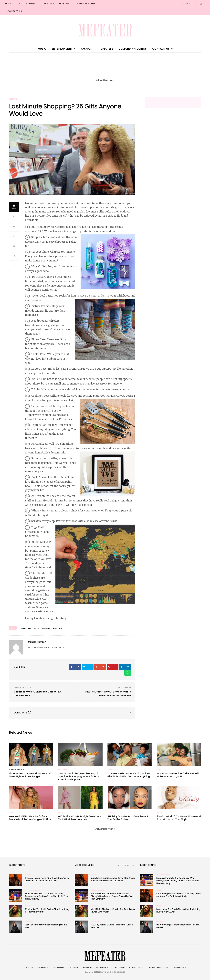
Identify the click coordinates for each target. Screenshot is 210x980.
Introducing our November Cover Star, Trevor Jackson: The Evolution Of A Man (47, 879)
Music (9, 4)
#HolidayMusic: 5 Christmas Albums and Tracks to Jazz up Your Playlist (179, 818)
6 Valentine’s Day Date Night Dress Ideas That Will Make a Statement (80, 818)
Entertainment (26, 4)
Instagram (58, 967)
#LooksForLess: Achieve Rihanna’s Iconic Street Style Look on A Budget (31, 775)
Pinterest (73, 967)
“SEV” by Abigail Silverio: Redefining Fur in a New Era (46, 926)
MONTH (128, 865)
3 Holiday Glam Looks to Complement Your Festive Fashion (128, 818)
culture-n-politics (86, 4)
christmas (26, 628)
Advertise (119, 967)
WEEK (120, 865)
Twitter (29, 967)
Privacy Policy (137, 967)
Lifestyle (64, 4)
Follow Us (186, 4)
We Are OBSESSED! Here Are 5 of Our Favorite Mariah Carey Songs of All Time (30, 818)
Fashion (47, 4)
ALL (134, 865)
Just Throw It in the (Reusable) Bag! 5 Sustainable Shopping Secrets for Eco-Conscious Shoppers (79, 776)
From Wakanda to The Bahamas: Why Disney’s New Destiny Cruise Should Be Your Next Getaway (47, 896)
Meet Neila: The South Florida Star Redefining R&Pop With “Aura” (47, 910)
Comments (22, 713)
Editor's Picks (16, 769)
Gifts (37, 628)
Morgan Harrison (37, 642)
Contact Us (15, 11)
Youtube (87, 967)
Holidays (46, 628)
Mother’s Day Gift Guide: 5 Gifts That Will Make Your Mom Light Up (178, 775)
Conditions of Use (159, 967)
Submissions (179, 967)
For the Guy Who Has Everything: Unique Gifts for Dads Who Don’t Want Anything (129, 775)
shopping (57, 628)
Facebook (43, 967)
